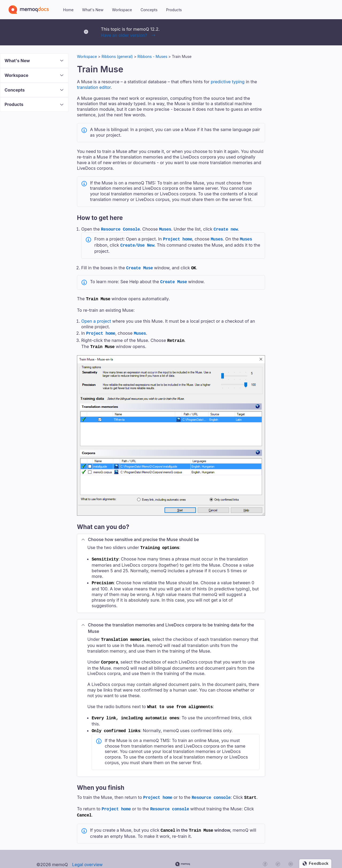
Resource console (211, 788)
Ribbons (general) (117, 56)
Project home (178, 238)
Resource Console (121, 229)
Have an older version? (124, 35)
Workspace (122, 10)
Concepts (149, 10)
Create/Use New (137, 244)
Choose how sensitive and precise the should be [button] (143, 535)
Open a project (96, 318)
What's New (93, 10)
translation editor (94, 87)
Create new (226, 229)
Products (174, 10)
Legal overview (87, 853)
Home (68, 10)
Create (139, 266)
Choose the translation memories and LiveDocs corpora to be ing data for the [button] (171, 622)
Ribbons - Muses (152, 56)
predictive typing (228, 82)
